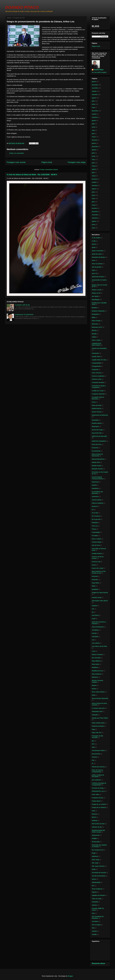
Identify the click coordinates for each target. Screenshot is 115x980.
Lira (93, 640)
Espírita (94, 485)
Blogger (70, 976)
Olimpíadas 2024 (97, 711)
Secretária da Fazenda (99, 873)
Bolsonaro (95, 324)
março (94, 137)
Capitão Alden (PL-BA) (99, 360)
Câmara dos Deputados (99, 348)
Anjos (94, 270)
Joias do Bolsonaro (98, 627)
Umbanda (95, 902)
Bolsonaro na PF (97, 327)
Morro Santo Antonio (98, 692)
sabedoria (95, 856)
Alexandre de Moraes (98, 257)
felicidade (95, 523)
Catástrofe (95, 370)
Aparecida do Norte (98, 277)
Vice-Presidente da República (98, 917)
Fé (93, 510)
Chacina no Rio (97, 379)
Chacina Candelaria (98, 376)
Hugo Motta (95, 583)
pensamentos (96, 754)
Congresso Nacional (98, 394)
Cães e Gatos (96, 340)
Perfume (94, 757)
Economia (95, 448)
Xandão (94, 934)
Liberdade (95, 637)
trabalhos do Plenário (98, 895)
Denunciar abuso (98, 963)
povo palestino (96, 780)
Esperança (95, 482)
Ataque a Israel (96, 290)
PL (93, 763)
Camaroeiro (95, 353)
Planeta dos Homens (98, 767)
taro (93, 886)
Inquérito (95, 606)
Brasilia (94, 334)
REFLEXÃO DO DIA (98, 824)
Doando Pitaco (99, 70)
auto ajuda (95, 296)
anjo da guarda (96, 267)
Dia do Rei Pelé (97, 433)
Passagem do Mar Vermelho (97, 737)
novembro (95, 88)
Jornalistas (95, 630)
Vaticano (94, 905)
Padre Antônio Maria (98, 723)
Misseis (94, 685)
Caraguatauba (96, 366)
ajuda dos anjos (97, 254)
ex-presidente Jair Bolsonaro (97, 493)
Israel (94, 619)
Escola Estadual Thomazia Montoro (98, 478)
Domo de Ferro (96, 444)
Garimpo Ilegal (96, 542)
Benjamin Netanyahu (98, 311)
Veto (93, 913)
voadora (94, 931)
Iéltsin (94, 586)
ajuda (94, 247)
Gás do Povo (96, 545)
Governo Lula (96, 562)
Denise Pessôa (96, 412)
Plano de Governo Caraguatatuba (97, 771)
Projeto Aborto (96, 801)
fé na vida (95, 513)
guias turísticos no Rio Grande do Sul (99, 572)
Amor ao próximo (97, 264)
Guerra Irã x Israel (97, 568)
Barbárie (94, 308)
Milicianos (95, 677)
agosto (94, 98)
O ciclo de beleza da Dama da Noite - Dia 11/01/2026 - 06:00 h (32, 175)
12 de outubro (96, 238)
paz (93, 741)
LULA (94, 651)
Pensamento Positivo (98, 751)
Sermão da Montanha (99, 876)
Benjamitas (95, 314)
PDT (93, 744)
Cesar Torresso (97, 373)
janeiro (94, 82)
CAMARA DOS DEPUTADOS (96, 344)
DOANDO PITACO (22, 7)
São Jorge (95, 863)
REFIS (94, 817)
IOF (93, 609)
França (94, 529)
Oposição (95, 715)
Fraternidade (96, 532)
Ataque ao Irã (96, 293)
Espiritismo (95, 488)
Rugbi (94, 853)
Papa (93, 729)
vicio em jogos (96, 925)
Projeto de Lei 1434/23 (99, 804)
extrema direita (96, 500)
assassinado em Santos (99, 280)
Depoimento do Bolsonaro (100, 415)
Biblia (94, 317)
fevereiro (95, 140)
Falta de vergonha (97, 503)
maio (93, 108)
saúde (94, 869)
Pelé (93, 747)
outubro (94, 91)
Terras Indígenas (97, 889)
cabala (94, 337)
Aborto (94, 244)
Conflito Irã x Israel (98, 391)
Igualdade (95, 589)
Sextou (94, 879)
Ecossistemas (96, 451)
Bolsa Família (96, 321)
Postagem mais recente (16, 162)
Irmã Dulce (95, 615)
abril (93, 134)
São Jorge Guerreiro (98, 866)
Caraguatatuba (96, 363)
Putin (93, 811)
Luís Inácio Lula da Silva (99, 646)
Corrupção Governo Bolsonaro (98, 398)
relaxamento (96, 835)
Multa (94, 695)
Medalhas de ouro (97, 671)
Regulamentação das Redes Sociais (98, 831)
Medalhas (95, 667)
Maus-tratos (96, 664)
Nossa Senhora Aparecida (100, 698)
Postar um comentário (17, 153)
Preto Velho (95, 795)
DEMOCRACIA (97, 409)
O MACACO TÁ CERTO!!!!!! (24, 315)
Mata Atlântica (96, 661)
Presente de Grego (98, 788)
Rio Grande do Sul (98, 850)
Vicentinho (95, 921)
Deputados (95, 420)
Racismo (95, 814)
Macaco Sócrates (97, 654)
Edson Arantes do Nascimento (97, 455)
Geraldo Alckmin (97, 554)
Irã (93, 612)
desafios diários (97, 423)
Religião (94, 838)
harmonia (95, 576)
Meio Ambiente (96, 674)
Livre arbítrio (96, 643)
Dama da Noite (96, 405)
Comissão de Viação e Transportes (99, 387)
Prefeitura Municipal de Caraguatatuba (99, 784)
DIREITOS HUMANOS (99, 441)
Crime (94, 402)
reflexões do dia (97, 827)
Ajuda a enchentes (98, 251)
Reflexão (95, 821)
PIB (93, 760)
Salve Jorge (96, 860)
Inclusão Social (96, 598)
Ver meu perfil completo (99, 72)
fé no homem (96, 516)
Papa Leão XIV (96, 733)
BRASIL (94, 330)
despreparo (95, 426)
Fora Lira (95, 526)
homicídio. (95, 580)
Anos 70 (94, 273)
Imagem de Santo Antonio (100, 593)
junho (94, 104)
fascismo (95, 506)
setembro (95, 95)
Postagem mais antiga (77, 162)
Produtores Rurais (97, 798)
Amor (93, 260)
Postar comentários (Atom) (49, 169)
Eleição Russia (96, 466)
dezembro (95, 85)
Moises (94, 689)
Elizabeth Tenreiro (97, 469)
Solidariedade (96, 882)
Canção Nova (96, 357)
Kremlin (94, 633)
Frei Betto (95, 536)
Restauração (96, 842)
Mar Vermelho (96, 658)
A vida (94, 241)
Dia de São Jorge (97, 430)
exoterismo (95, 497)
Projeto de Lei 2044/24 (99, 807)
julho (93, 101)
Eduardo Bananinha (98, 459)
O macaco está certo (98, 708)
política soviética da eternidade (98, 776)
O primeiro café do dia (22, 305)
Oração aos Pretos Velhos (100, 718)
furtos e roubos (96, 539)
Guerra (94, 565)
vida (93, 928)
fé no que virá (96, 519)
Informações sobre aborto (100, 601)
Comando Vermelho (98, 382)
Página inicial (47, 162)
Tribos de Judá (96, 899)
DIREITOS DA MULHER (99, 436)
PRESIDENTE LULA (98, 791)
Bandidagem (96, 300)
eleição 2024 (96, 462)
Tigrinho (94, 892)
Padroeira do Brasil (98, 726)
